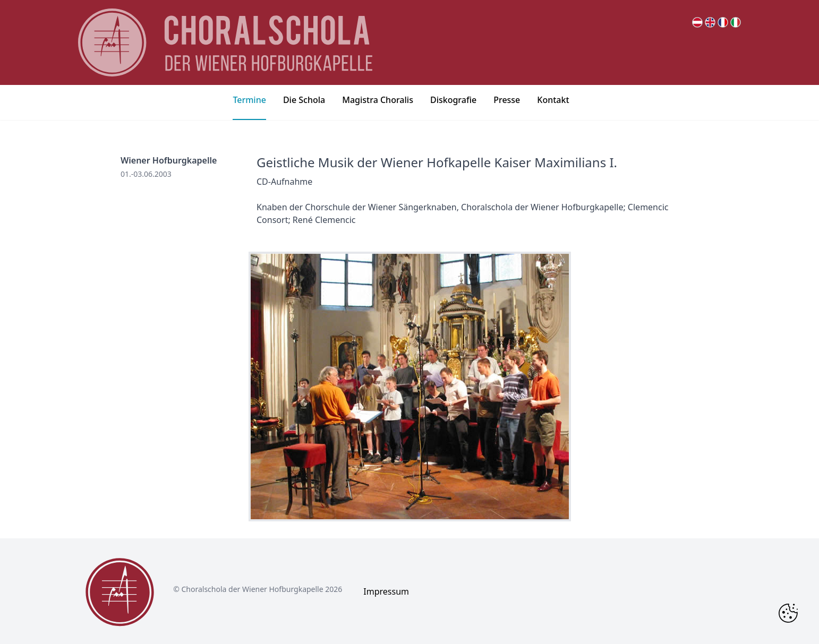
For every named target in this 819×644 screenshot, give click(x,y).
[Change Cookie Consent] (788, 613)
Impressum (386, 591)
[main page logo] (225, 42)
